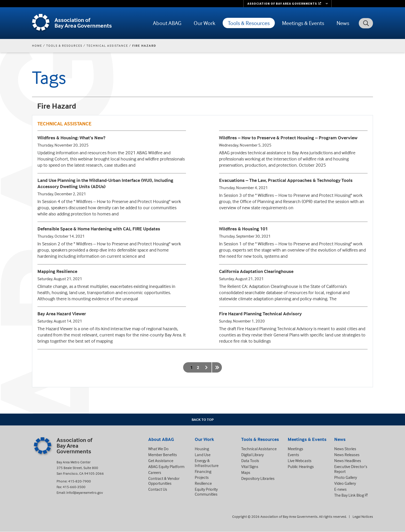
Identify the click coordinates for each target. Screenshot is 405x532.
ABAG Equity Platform (166, 466)
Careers (155, 472)
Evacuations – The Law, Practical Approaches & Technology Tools (286, 180)
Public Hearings (301, 466)
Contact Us (158, 489)
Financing (203, 471)
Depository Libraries (258, 478)
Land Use (203, 455)
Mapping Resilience (57, 271)
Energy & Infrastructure (207, 463)
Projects (202, 477)
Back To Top (203, 419)
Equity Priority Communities (206, 492)
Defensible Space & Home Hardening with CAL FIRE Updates (99, 229)
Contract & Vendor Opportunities (164, 481)
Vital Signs (250, 466)
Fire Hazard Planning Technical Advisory (260, 314)
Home (37, 46)
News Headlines (348, 461)
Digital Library (252, 455)
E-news (340, 489)
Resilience (203, 483)
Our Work (205, 23)
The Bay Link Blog (349, 495)
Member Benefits (163, 455)
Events (293, 455)
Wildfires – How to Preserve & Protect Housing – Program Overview (288, 138)
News (343, 23)
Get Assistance (161, 461)
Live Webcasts (300, 461)
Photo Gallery (346, 477)
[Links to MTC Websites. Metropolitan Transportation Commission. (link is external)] (287, 4)
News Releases (347, 455)
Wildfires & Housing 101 (243, 229)
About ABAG (167, 23)
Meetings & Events (303, 23)
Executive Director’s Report (351, 469)
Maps (246, 472)
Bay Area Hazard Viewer (62, 314)
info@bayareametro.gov (85, 492)
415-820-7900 (80, 481)
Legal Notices (363, 516)
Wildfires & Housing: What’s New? (71, 138)
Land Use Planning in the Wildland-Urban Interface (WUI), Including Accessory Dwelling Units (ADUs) (105, 183)
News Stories (345, 449)
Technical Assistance (107, 46)
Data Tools (250, 461)
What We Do (158, 449)
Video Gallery (345, 483)
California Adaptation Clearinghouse (256, 271)
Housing (202, 449)
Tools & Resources (249, 23)
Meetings (295, 449)
